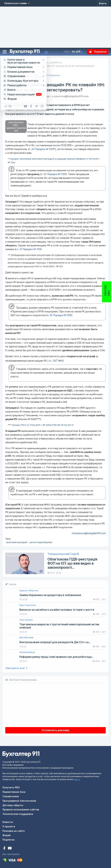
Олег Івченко (26, 620)
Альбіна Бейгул (27, 652)
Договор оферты (13, 805)
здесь (77, 779)
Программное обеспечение (19, 801)
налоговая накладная (17, 542)
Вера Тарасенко (28, 605)
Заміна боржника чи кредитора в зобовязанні (50, 595)
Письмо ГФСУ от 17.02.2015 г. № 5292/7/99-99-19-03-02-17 (43, 425)
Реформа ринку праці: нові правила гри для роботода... (56, 657)
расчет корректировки (41, 542)
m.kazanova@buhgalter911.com (89, 533)
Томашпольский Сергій (63, 554)
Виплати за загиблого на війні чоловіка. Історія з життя (57, 610)
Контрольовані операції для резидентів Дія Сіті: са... (55, 642)
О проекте (9, 826)
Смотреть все (16, 668)
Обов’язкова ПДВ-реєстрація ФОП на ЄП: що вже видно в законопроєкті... (72, 563)
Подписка (98, 52)
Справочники (11, 796)
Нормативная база (14, 792)
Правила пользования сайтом (21, 809)
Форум (7, 835)
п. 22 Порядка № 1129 (41, 149)
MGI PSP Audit (26, 638)
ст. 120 (52, 361)
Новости (8, 822)
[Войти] (103, 3)
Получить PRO (11, 787)
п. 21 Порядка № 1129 (29, 249)
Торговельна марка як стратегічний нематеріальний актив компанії (59, 626)
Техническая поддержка (18, 814)
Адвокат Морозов (29, 591)
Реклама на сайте (14, 831)
